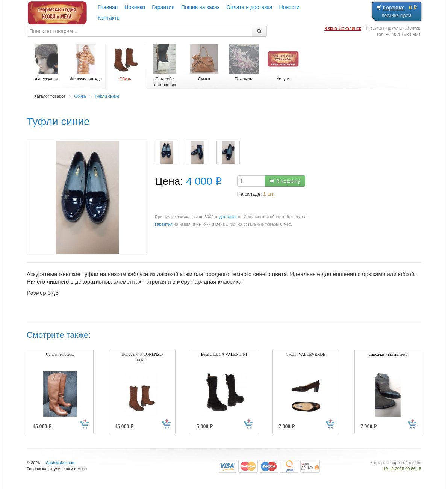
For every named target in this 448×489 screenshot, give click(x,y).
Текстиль (244, 63)
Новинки (135, 7)
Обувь (125, 63)
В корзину (285, 181)
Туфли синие (107, 96)
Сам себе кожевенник (165, 66)
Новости (289, 7)
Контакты (109, 18)
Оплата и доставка (249, 7)
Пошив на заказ (200, 7)
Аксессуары (46, 63)
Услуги (283, 63)
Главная (108, 7)
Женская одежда (86, 63)
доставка (228, 217)
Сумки (204, 63)
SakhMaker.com (61, 463)
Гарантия (163, 7)
